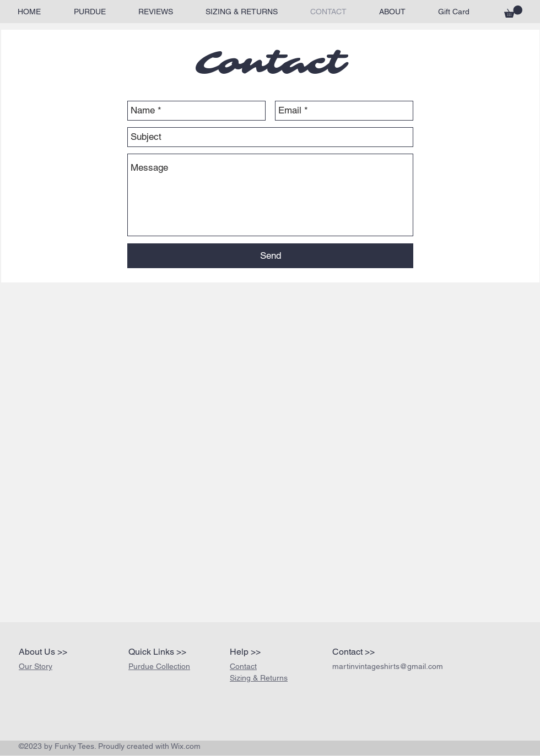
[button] (513, 12)
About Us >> (43, 652)
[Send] (270, 256)
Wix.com (186, 746)
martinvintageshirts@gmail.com (388, 666)
